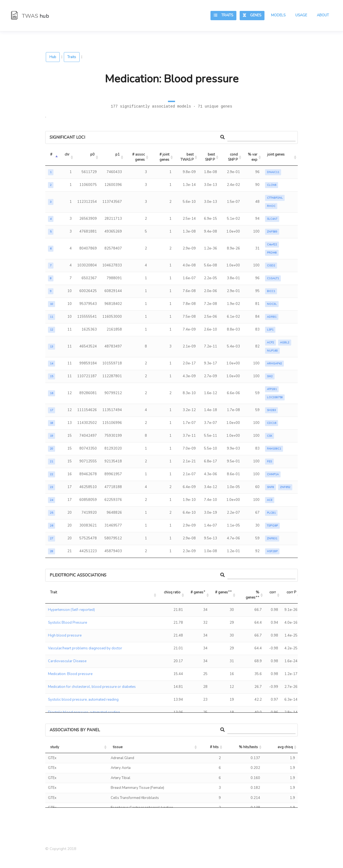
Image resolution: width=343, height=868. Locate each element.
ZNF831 (272, 539)
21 (52, 462)
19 (52, 436)
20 (52, 449)
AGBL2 (285, 343)
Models (278, 15)
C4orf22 (272, 245)
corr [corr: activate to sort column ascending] (273, 592)
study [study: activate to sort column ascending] (55, 747)
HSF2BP (272, 551)
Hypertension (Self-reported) (71, 610)
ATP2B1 (272, 389)
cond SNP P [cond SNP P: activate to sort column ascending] (233, 157)
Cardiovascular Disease (67, 661)
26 (52, 526)
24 (52, 500)
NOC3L (272, 304)
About (323, 15)
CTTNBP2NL (275, 198)
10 (52, 304)
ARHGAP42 (274, 364)
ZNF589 (272, 232)
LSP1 (270, 330)
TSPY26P (272, 526)
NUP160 (272, 351)
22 (52, 474)
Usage (301, 15)
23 (52, 487)
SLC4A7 (272, 219)
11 (52, 317)
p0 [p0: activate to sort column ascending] (92, 154)
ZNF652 (285, 487)
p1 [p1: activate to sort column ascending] (118, 154)
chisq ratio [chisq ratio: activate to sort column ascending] (172, 592)
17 (52, 410)
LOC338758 (275, 397)
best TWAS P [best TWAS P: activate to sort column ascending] (187, 157)
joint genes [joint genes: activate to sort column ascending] (276, 154)
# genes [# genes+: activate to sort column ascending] (198, 592)
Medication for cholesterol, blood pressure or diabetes (92, 687)
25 (52, 513)
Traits (223, 15)
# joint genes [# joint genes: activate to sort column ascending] (165, 157)
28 (52, 551)
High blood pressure (65, 635)
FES (269, 462)
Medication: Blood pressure (70, 674)
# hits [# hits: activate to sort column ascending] (214, 747)
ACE (270, 500)
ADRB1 (272, 317)
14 (52, 364)
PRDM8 (272, 253)
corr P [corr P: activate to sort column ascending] (291, 592)
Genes (252, 15)
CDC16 (272, 423)
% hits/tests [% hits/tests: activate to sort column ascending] (248, 747)
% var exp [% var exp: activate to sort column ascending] (253, 157)
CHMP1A (273, 474)
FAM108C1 (274, 449)
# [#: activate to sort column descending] (51, 154)
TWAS (30, 16)
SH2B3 (271, 410)
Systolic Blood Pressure (67, 623)
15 (52, 376)
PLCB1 (271, 513)
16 (52, 393)
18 (52, 423)
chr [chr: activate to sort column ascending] (67, 154)
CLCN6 (272, 185)
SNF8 (270, 487)
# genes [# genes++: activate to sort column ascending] (223, 592)
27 (52, 539)
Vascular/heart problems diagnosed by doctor (85, 648)
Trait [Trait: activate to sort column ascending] (54, 592)
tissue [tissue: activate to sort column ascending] (118, 747)
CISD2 (271, 266)
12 (52, 330)
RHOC (271, 206)
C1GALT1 (273, 278)
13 (52, 347)
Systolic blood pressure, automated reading (83, 700)
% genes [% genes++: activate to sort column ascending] (253, 595)
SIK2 (270, 376)
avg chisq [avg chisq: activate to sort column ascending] (285, 747)
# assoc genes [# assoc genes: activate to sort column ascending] (139, 157)
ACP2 (270, 343)
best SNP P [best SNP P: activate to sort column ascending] (210, 157)
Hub (53, 57)
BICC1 (271, 291)
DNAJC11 (273, 172)
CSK (270, 436)
